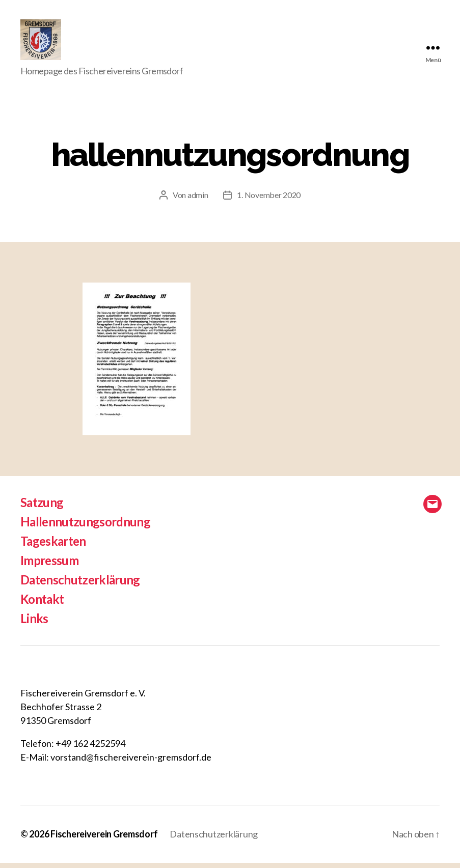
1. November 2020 (269, 200)
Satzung (42, 507)
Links (34, 623)
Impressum (49, 565)
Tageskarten (53, 546)
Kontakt (42, 604)
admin (198, 200)
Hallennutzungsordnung (85, 527)
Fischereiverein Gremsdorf (104, 839)
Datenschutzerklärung (80, 585)
